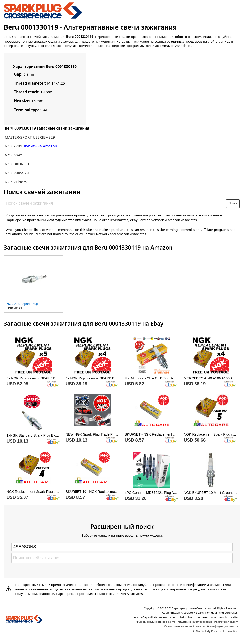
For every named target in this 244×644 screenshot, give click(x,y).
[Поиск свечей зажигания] (115, 203)
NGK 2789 (14, 146)
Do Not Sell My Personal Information (215, 631)
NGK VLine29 (16, 182)
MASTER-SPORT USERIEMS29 (30, 137)
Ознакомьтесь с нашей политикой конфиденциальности (201, 626)
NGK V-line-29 (17, 173)
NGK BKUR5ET (17, 164)
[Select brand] (122, 547)
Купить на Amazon (41, 146)
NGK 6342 (13, 155)
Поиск (233, 203)
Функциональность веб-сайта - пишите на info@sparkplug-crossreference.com (187, 622)
